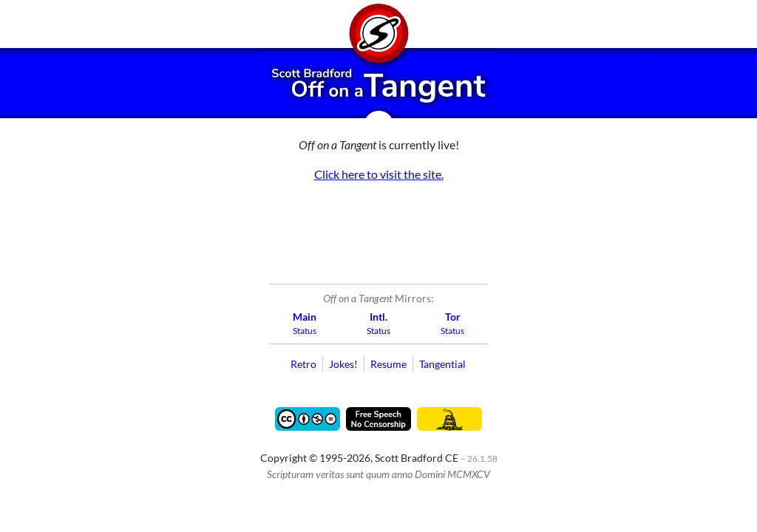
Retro (303, 364)
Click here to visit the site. (379, 174)
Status (305, 331)
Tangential (442, 364)
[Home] (378, 24)
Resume (388, 364)
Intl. (378, 317)
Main (305, 317)
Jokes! (343, 364)
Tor (453, 317)
